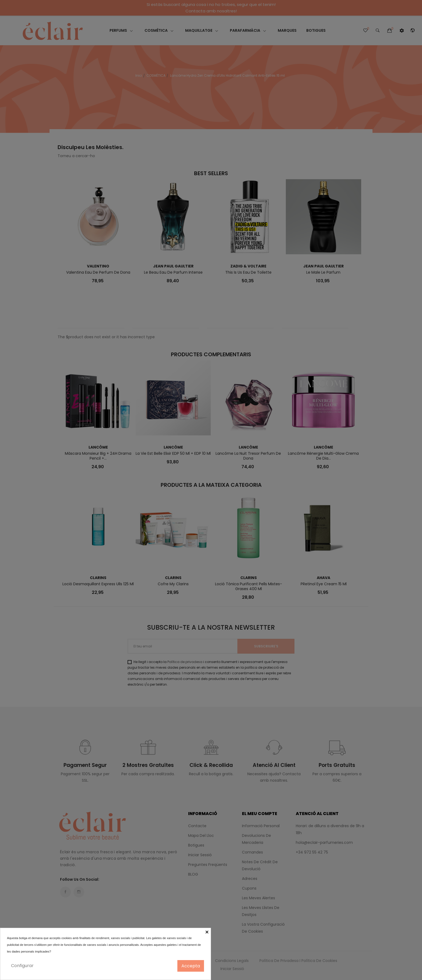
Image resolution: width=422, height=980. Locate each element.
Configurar (22, 966)
